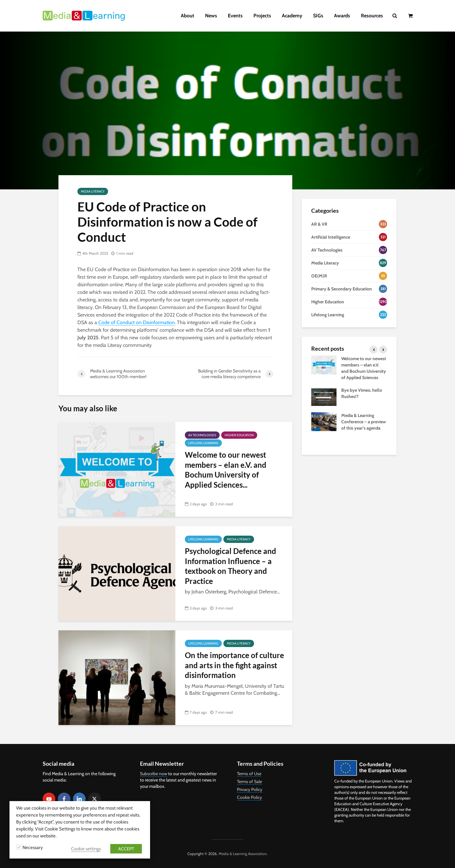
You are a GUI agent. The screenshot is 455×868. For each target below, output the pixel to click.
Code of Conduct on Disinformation (136, 322)
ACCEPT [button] (126, 849)
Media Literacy (93, 191)
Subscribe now (154, 774)
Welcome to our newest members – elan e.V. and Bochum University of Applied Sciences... (226, 470)
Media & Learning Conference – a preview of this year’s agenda (364, 422)
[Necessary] (19, 847)
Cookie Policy (249, 797)
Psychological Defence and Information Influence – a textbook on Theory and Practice (231, 566)
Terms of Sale (249, 782)
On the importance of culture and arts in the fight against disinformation (234, 665)
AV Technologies (202, 435)
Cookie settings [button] (86, 849)
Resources (372, 16)
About (188, 16)
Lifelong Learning (203, 443)
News (211, 16)
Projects (262, 16)
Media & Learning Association (243, 854)
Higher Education (239, 435)
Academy (292, 16)
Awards (342, 16)
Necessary (33, 847)
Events (235, 16)
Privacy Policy (250, 789)
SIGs (318, 16)
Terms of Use (249, 774)
